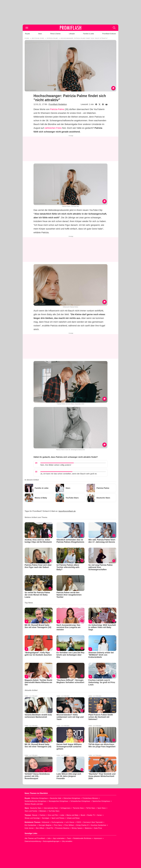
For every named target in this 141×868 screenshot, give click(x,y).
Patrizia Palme (57, 109)
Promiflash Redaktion (58, 104)
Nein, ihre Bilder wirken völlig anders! (56, 465)
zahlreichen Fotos (53, 128)
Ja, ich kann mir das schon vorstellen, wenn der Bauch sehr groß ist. (69, 474)
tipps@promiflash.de (67, 511)
